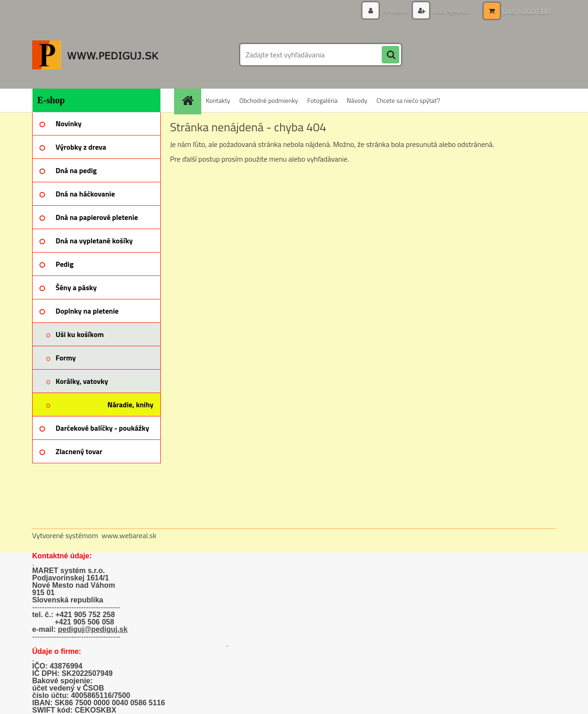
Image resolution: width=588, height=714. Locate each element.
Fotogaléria (322, 100)
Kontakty (218, 100)
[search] (390, 55)
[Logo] (95, 55)
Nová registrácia (447, 11)
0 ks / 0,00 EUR (526, 11)
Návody (357, 100)
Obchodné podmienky (269, 100)
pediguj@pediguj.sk (93, 629)
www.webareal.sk (129, 535)
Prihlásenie (385, 11)
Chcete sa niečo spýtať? (408, 100)
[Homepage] (191, 100)
